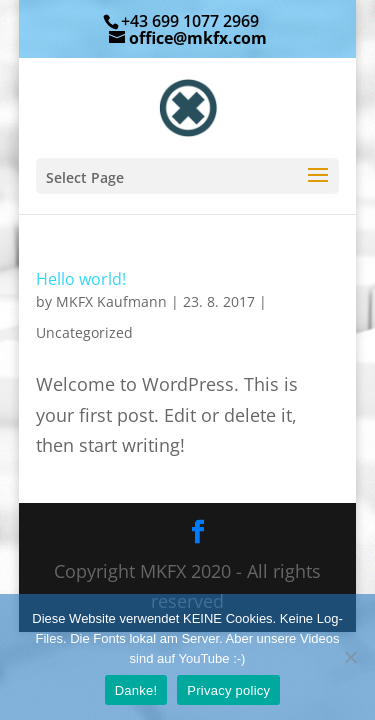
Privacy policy (228, 690)
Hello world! (81, 279)
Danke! (136, 690)
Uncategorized (84, 332)
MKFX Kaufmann (111, 301)
